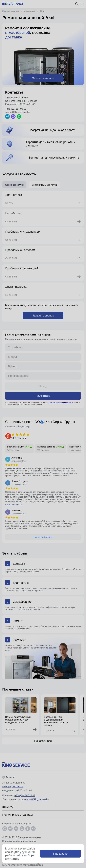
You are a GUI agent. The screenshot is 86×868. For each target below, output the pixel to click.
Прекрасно (60, 854)
